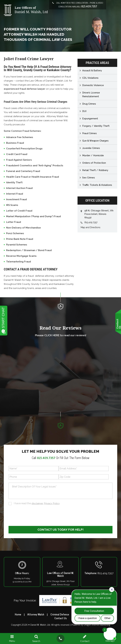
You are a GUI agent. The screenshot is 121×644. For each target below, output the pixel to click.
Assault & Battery (92, 71)
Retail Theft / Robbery (95, 170)
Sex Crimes (89, 178)
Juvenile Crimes (91, 148)
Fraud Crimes (89, 133)
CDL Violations (90, 78)
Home (16, 614)
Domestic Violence (93, 85)
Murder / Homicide (93, 155)
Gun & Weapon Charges (95, 141)
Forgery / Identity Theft (96, 126)
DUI (84, 111)
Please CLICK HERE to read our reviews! (61, 335)
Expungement (90, 119)
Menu (12, 639)
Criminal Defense (60, 614)
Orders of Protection (94, 163)
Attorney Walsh (35, 614)
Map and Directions (91, 227)
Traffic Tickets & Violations (97, 185)
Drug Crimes (89, 104)
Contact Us (61, 618)
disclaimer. (38, 503)
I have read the (37, 503)
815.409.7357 (89, 6)
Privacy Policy (53, 503)
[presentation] (32, 515)
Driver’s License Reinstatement (91, 95)
